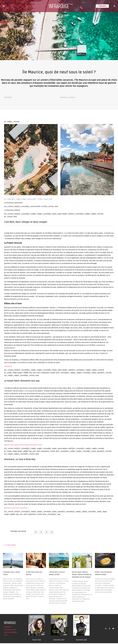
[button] (4, 6)
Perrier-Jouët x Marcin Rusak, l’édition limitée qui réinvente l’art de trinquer (82, 575)
